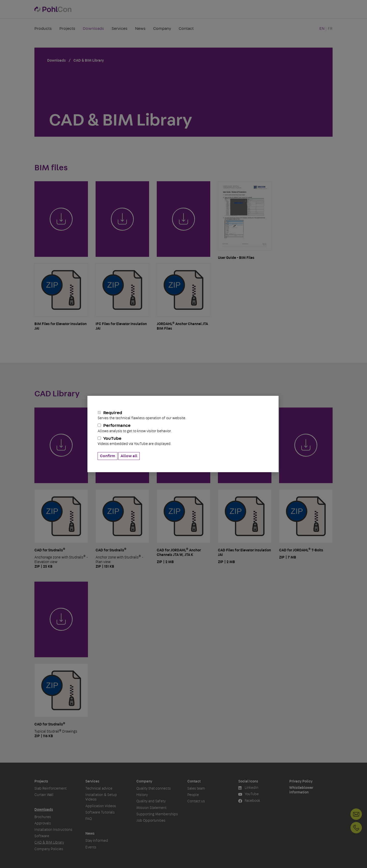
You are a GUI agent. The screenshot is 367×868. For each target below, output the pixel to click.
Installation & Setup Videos (101, 797)
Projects (67, 29)
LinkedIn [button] (248, 788)
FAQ (89, 819)
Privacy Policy (301, 781)
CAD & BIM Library (49, 843)
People (193, 795)
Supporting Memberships (157, 814)
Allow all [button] (129, 456)
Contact (186, 29)
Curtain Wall (44, 795)
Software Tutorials (100, 813)
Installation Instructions (53, 830)
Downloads (93, 29)
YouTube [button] (248, 794)
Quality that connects (154, 789)
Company (162, 29)
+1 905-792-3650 (356, 828)
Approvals (43, 823)
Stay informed (97, 841)
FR (330, 29)
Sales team (196, 789)
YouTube (183, 441)
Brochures (43, 817)
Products (43, 29)
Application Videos (101, 806)
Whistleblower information (301, 790)
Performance (183, 428)
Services (120, 29)
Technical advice (99, 789)
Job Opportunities (151, 821)
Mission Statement (151, 808)
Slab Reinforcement (50, 789)
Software (42, 836)
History (142, 795)
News (140, 29)
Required (183, 415)
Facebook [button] (249, 801)
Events (91, 847)
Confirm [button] (108, 456)
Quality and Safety (151, 801)
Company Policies (49, 849)
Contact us (196, 801)
